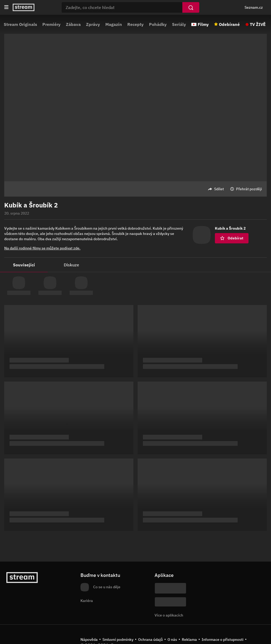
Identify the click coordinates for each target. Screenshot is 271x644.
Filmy (203, 24)
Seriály (179, 24)
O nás (172, 640)
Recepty (135, 24)
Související (24, 265)
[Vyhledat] (191, 7)
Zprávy (93, 24)
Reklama (189, 640)
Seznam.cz (254, 7)
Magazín (114, 24)
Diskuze (71, 265)
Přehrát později (249, 189)
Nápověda (89, 640)
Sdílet (219, 189)
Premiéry (51, 24)
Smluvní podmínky (118, 640)
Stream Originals (20, 24)
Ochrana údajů (150, 640)
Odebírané (229, 24)
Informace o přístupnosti (223, 640)
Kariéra (87, 601)
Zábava (73, 24)
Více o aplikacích (169, 615)
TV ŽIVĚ (258, 24)
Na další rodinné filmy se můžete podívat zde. (42, 248)
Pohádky (158, 24)
